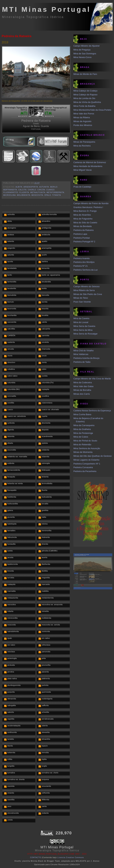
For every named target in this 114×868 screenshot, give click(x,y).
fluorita (24, 192)
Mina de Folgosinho (83, 219)
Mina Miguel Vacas (83, 170)
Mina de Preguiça (82, 50)
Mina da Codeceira (83, 382)
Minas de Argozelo (82, 121)
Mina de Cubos (81, 437)
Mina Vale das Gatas (83, 386)
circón (41, 190)
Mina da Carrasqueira (84, 425)
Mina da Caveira (81, 318)
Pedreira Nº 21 (81, 266)
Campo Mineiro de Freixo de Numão (91, 203)
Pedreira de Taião (82, 362)
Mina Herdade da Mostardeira (88, 166)
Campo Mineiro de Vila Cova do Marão (92, 379)
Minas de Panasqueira (84, 142)
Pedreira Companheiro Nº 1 (87, 464)
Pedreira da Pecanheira (85, 471)
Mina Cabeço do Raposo (85, 95)
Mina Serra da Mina (83, 330)
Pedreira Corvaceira (83, 467)
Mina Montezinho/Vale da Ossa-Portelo (92, 110)
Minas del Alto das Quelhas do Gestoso (93, 456)
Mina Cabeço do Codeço (85, 91)
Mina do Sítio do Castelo (85, 223)
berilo (54, 187)
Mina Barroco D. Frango (85, 211)
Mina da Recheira (82, 146)
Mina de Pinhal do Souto (85, 441)
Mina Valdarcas (81, 354)
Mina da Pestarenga (83, 433)
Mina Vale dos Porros (84, 114)
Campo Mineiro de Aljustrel (86, 46)
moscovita (37, 195)
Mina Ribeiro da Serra (84, 290)
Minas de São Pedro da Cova (88, 294)
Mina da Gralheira (82, 429)
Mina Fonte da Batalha (84, 106)
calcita (22, 190)
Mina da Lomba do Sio (84, 98)
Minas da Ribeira (82, 117)
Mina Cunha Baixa (82, 414)
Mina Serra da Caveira (84, 326)
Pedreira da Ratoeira (17, 36)
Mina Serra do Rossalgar (85, 334)
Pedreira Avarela (81, 258)
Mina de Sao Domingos (85, 54)
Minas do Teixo (81, 298)
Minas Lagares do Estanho (86, 460)
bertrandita (10, 190)
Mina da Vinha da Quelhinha (87, 102)
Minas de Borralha (82, 390)
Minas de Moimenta (83, 452)
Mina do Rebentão (82, 445)
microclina (10, 195)
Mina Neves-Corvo (82, 57)
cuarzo (51, 190)
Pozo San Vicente (82, 302)
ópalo (48, 195)
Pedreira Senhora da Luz (86, 270)
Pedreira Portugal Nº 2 (84, 242)
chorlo (32, 190)
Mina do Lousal (81, 322)
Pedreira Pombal (82, 238)
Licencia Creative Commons (71, 857)
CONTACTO (36, 857)
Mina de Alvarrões (82, 215)
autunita (44, 187)
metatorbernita (55, 192)
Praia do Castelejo (82, 187)
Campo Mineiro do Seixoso (87, 286)
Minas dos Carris (82, 394)
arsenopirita (31, 187)
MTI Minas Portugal (46, 9)
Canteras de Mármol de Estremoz (90, 162)
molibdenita (24, 195)
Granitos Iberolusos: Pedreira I (88, 207)
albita (19, 187)
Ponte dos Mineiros (83, 125)
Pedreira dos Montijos (84, 262)
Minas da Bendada (82, 226)
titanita (57, 195)
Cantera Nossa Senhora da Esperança (92, 411)
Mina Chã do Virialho (83, 351)
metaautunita (38, 192)
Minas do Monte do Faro (85, 74)
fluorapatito (11, 192)
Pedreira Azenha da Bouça (86, 358)
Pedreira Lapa (80, 234)
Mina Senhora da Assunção (87, 448)
